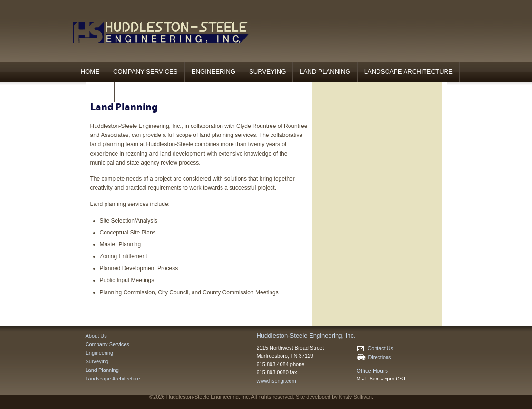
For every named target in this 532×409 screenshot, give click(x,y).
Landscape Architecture (408, 72)
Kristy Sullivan (355, 397)
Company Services (145, 72)
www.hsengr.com (276, 381)
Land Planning (325, 72)
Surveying (267, 72)
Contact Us (375, 348)
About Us (96, 336)
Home (90, 72)
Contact (93, 92)
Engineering (213, 72)
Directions (374, 357)
